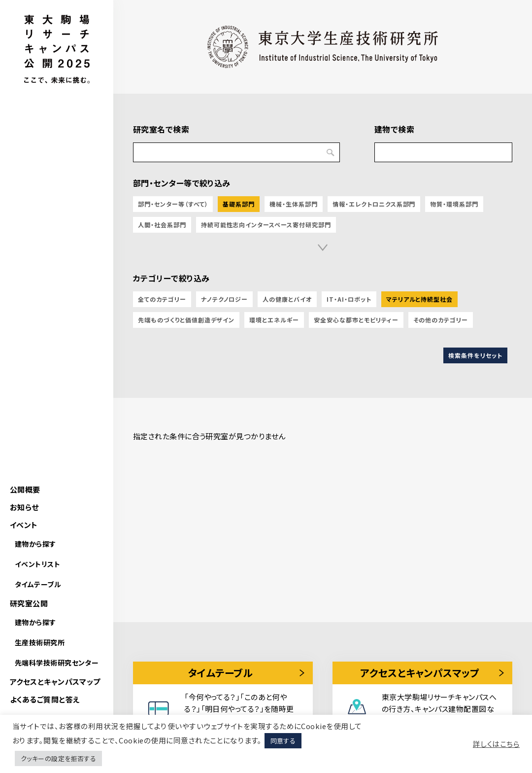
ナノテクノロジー (225, 299)
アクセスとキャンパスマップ (55, 682)
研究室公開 (29, 603)
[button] (323, 247)
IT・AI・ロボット (349, 299)
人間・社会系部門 (162, 225)
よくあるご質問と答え (45, 699)
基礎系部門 (239, 204)
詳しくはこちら (496, 744)
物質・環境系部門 (454, 204)
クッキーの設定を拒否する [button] (58, 758)
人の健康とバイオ (287, 299)
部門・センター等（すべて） (173, 204)
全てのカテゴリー (162, 299)
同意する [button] (283, 741)
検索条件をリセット (475, 355)
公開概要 (25, 489)
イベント (24, 525)
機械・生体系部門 (294, 204)
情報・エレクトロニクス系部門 (374, 204)
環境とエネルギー (274, 320)
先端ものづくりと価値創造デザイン (186, 320)
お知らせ (24, 507)
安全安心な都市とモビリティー (356, 320)
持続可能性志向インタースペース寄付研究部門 (266, 225)
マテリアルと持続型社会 (420, 299)
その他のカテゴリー (441, 320)
